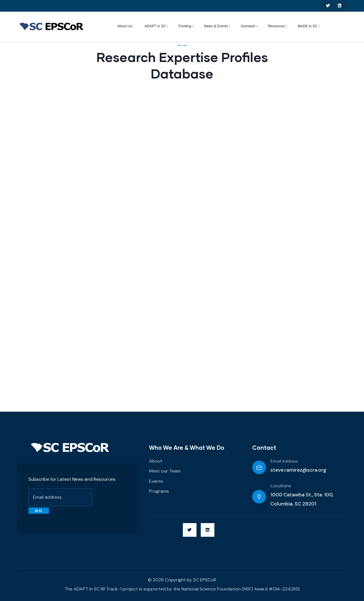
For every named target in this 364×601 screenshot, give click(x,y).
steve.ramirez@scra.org (298, 470)
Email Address (284, 461)
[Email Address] (259, 467)
